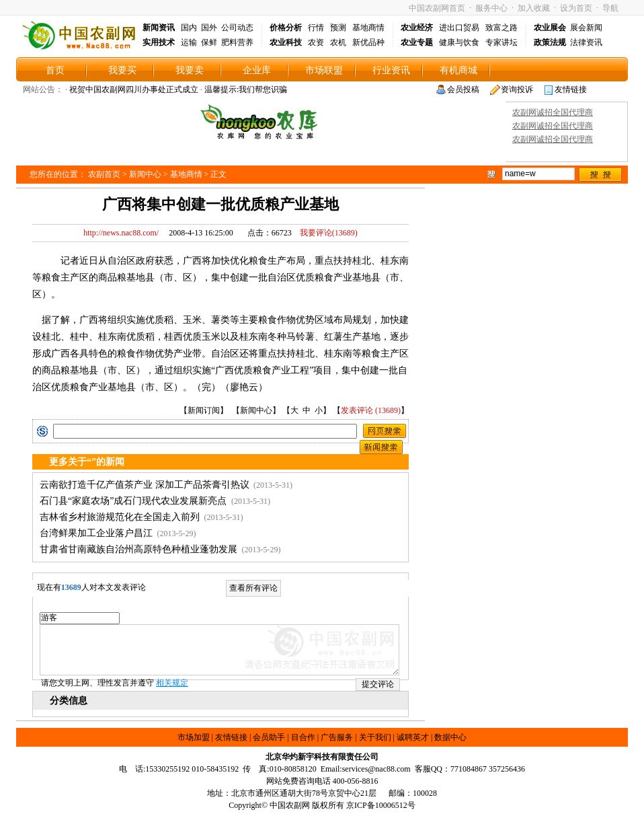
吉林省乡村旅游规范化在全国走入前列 (120, 517)
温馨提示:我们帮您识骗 (246, 89)
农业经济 (417, 28)
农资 (316, 42)
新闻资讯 (159, 28)
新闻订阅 (204, 410)
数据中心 (450, 737)
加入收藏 (534, 8)
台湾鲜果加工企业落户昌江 (96, 533)
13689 (388, 410)
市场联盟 (324, 70)
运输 (189, 42)
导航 (610, 8)
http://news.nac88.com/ (121, 233)
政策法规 (550, 42)
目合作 (303, 737)
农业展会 (550, 28)
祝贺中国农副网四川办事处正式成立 (134, 89)
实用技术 (159, 42)
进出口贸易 (459, 28)
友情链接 (571, 89)
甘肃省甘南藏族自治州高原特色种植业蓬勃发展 (138, 549)
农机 (338, 42)
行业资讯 (391, 70)
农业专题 (417, 42)
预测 (338, 28)
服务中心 (491, 8)
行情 (316, 28)
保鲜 (209, 42)
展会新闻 (586, 28)
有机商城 (458, 70)
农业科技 (286, 42)
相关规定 (172, 683)
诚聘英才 (413, 737)
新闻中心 (145, 174)
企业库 (257, 70)
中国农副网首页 (437, 8)
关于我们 (375, 737)
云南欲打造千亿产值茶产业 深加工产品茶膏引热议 (145, 485)
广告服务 (337, 737)
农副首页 (104, 174)
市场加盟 (194, 737)
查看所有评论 (253, 588)
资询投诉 (517, 89)
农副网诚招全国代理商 (553, 112)
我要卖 (190, 70)
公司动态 (237, 28)
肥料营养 (237, 42)
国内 (189, 28)
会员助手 (269, 737)
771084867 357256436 (488, 769)
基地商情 (368, 28)
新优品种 (368, 42)
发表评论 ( (359, 410)
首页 (55, 70)
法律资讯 (586, 42)
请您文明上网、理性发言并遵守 (115, 683)
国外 (209, 28)
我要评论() (326, 233)
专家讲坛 (501, 42)
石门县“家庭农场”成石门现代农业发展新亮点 (133, 501)
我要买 (122, 70)
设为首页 (576, 8)
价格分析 (286, 28)
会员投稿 (463, 89)
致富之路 (501, 28)
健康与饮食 (459, 42)
